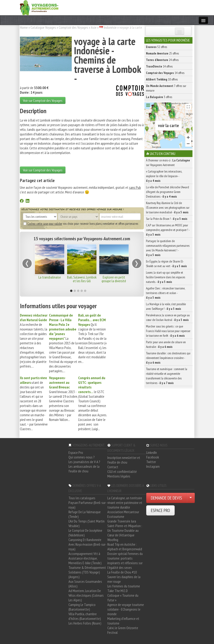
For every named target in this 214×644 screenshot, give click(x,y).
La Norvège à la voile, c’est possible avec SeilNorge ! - (166, 306)
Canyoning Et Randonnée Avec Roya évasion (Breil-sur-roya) (87, 544)
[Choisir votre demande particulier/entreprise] (191, 498)
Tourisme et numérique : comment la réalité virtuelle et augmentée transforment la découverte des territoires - (167, 376)
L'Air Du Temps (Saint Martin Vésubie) (87, 523)
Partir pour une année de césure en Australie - (166, 344)
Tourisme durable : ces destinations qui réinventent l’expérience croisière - (168, 358)
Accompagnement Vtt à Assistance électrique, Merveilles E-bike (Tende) (85, 558)
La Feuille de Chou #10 (122, 572)
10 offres (162, 79)
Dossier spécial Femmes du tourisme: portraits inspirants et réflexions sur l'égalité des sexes (125, 561)
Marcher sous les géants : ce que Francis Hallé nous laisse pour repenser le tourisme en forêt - (168, 331)
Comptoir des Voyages (73, 27)
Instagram (153, 466)
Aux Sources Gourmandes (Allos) (85, 584)
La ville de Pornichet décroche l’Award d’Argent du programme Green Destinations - (167, 192)
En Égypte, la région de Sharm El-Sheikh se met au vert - (166, 264)
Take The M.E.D (118, 591)
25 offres (162, 53)
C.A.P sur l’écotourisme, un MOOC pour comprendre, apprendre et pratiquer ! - (168, 230)
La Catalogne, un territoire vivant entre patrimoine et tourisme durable (125, 503)
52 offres (157, 47)
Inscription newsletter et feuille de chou (124, 460)
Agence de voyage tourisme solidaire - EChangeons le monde (126, 609)
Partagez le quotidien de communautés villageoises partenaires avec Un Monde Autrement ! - (168, 248)
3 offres (159, 97)
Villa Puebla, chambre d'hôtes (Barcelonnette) (85, 616)
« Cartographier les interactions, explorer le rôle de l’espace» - (164, 176)
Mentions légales (119, 476)
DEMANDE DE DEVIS (166, 498)
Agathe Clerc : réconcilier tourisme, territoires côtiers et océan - (166, 293)
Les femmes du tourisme (124, 586)
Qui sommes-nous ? (82, 457)
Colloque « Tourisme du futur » (123, 598)
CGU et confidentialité (122, 471)
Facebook (153, 457)
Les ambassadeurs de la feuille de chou (84, 469)
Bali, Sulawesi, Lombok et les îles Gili (82, 279)
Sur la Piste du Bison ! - (167, 219)
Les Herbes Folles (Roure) (85, 623)
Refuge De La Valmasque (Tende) (85, 514)
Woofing (113, 540)
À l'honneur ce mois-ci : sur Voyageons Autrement (168, 163)
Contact (113, 467)
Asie (94, 27)
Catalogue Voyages (43, 27)
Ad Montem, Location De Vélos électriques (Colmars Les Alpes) (86, 595)
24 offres (162, 60)
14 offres (159, 66)
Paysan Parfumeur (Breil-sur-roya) (88, 505)
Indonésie (110, 27)
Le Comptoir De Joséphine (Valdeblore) (85, 533)
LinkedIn (152, 452)
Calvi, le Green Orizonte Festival (123, 630)
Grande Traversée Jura (122, 521)
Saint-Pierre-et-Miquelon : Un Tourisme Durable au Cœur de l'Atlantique (125, 530)
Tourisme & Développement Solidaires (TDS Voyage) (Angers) (87, 572)
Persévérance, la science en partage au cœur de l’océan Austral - (168, 317)
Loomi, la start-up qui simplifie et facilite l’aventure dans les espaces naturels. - (166, 277)
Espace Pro (76, 452)
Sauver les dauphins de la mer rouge (124, 579)
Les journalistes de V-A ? (84, 462)
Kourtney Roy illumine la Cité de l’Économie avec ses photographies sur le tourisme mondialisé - (168, 208)
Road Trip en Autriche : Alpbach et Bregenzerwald (125, 547)
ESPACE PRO (160, 510)
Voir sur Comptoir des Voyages (43, 100)
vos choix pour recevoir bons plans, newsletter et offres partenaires (81, 224)
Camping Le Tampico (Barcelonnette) (82, 607)
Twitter (151, 462)
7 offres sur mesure (166, 88)
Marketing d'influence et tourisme (123, 621)
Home (24, 27)
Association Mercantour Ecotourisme (123, 514)
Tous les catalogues (82, 498)
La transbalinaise (50, 277)
